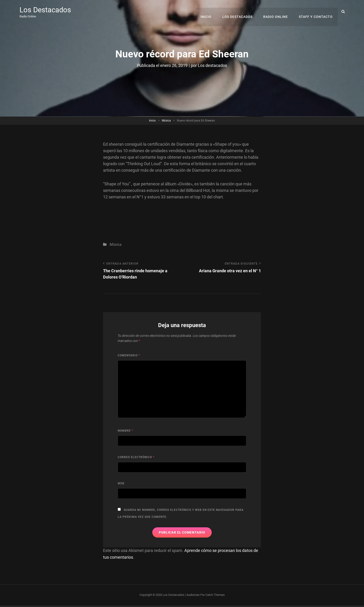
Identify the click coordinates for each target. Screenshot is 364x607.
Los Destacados (46, 10)
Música (166, 120)
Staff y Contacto (316, 12)
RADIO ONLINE (276, 12)
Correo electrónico (136, 457)
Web (121, 484)
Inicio (208, 12)
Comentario (129, 355)
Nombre (125, 431)
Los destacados (212, 65)
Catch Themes (215, 595)
